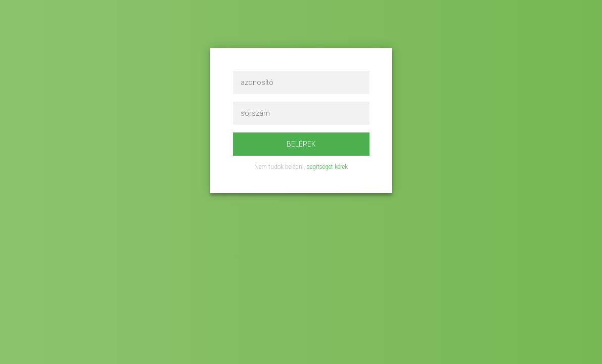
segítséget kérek (327, 167)
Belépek (301, 144)
